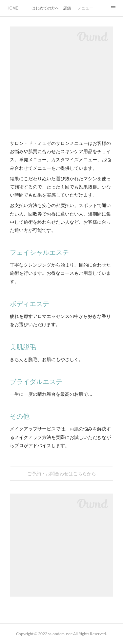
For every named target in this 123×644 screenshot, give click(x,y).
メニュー (85, 8)
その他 (20, 416)
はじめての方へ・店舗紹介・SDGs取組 (51, 8)
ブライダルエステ (36, 382)
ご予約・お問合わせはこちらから (62, 473)
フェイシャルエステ (39, 252)
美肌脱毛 (23, 347)
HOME (12, 8)
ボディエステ (30, 304)
